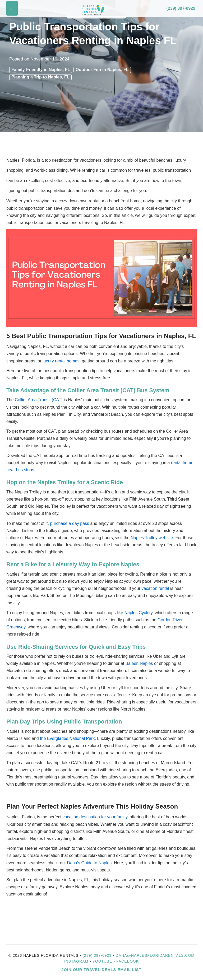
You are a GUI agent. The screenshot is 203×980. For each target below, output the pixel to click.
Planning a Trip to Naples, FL (40, 77)
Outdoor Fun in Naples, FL (102, 70)
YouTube (103, 961)
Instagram (76, 961)
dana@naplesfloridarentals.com (155, 955)
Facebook (128, 961)
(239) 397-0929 (181, 8)
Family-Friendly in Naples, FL (41, 70)
